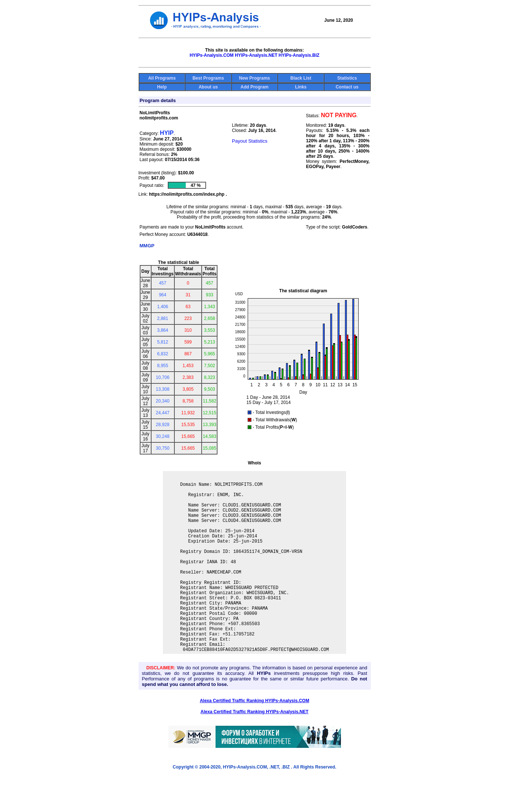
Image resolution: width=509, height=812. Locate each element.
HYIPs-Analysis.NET (256, 55)
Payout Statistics (250, 141)
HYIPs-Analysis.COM (211, 55)
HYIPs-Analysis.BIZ (299, 55)
